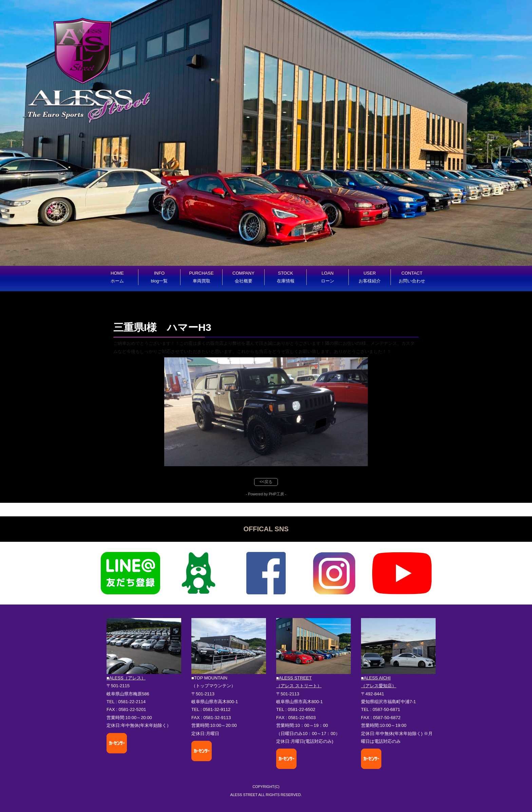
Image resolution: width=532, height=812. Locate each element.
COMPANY (243, 277)
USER (370, 277)
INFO (159, 277)
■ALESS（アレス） (126, 678)
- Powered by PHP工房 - (266, 494)
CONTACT (412, 277)
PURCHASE (201, 277)
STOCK (286, 277)
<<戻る (266, 482)
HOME (117, 277)
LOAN (328, 277)
